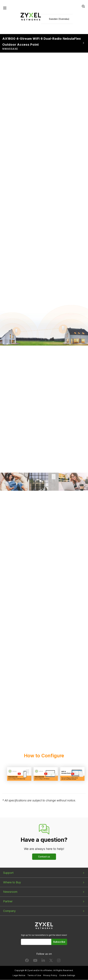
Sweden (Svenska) (59, 19)
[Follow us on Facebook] (27, 961)
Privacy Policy (50, 976)
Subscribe (59, 942)
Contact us (44, 857)
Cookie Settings (67, 976)
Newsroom (10, 892)
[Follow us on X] (51, 961)
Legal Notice (19, 976)
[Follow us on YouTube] (35, 961)
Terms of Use (34, 976)
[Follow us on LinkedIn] (43, 961)
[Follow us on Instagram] (59, 961)
